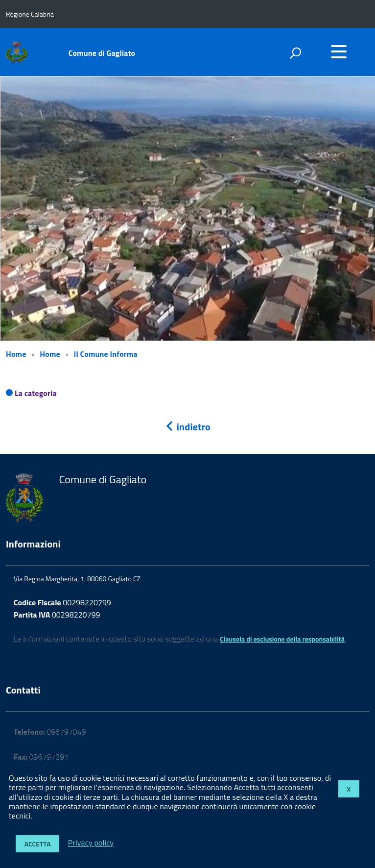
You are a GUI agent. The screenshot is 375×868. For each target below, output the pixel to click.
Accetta (38, 844)
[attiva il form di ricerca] (295, 53)
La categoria (36, 393)
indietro (187, 427)
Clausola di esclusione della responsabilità (282, 639)
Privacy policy (91, 843)
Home (16, 354)
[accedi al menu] (339, 51)
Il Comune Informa (106, 354)
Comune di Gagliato (102, 53)
